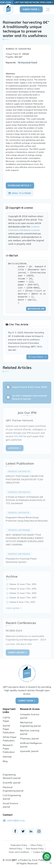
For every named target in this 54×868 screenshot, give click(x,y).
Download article (20, 186)
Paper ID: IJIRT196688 (19, 534)
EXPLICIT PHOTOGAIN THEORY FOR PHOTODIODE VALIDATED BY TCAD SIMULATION (25, 483)
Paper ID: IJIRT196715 (19, 517)
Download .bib (36, 309)
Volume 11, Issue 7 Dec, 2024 (23, 597)
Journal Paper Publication (9, 729)
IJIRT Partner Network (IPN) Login (34, 2)
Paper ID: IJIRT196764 (19, 496)
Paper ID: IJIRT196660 (19, 558)
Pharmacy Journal (29, 738)
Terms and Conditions (19, 852)
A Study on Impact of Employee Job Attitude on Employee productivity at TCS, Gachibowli (26, 504)
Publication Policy (19, 845)
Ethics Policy (37, 845)
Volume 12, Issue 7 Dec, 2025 (23, 588)
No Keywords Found (28, 63)
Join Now (15, 452)
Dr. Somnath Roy (23, 49)
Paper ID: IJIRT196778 (19, 476)
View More (14, 612)
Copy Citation (37, 357)
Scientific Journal (12, 783)
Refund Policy (16, 849)
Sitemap (7, 757)
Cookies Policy (40, 852)
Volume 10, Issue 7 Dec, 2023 (23, 601)
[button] (51, 863)
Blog (5, 761)
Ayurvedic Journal (29, 751)
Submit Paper (31, 9)
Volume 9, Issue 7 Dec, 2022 (22, 606)
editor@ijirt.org (16, 820)
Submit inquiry (18, 656)
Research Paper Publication (9, 749)
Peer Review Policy (35, 849)
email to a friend (20, 193)
